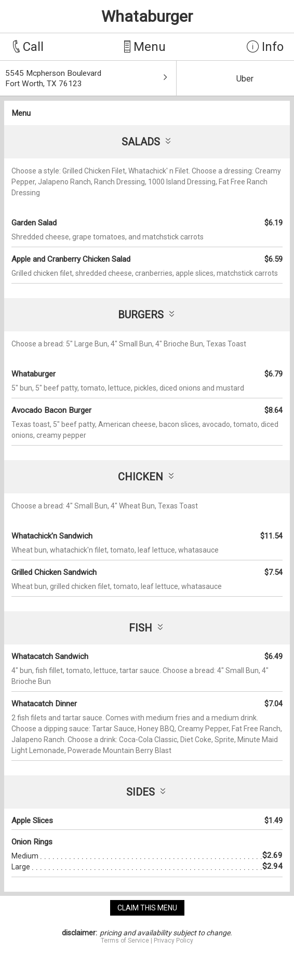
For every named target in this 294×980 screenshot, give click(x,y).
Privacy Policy (173, 941)
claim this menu (147, 908)
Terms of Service (125, 941)
